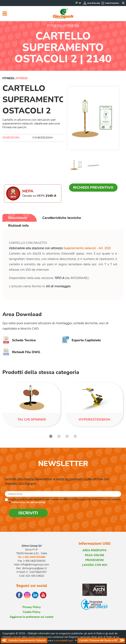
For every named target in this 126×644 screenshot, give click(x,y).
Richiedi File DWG (21, 352)
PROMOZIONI (94, 560)
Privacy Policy (32, 607)
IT (77, 3)
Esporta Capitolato (81, 340)
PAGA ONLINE (94, 555)
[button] (51, 436)
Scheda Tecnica (19, 340)
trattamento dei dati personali (28, 502)
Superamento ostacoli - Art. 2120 (87, 248)
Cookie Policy (32, 612)
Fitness (8, 78)
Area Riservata (91, 3)
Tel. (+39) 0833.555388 (32, 557)
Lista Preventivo (110, 3)
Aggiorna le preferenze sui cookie (32, 617)
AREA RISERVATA (94, 550)
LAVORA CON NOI (95, 565)
